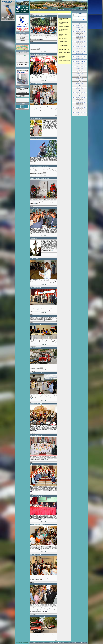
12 (73, 26)
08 (80, 26)
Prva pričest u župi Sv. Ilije (64, 51)
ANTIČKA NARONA (22, 35)
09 (79, 26)
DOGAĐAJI (52, 10)
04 (77, 28)
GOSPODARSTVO (72, 10)
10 (77, 26)
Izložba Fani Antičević (63, 38)
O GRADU (43, 10)
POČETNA (34, 10)
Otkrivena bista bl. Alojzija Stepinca (64, 47)
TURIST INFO (61, 10)
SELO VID (22, 39)
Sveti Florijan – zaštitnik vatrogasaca (63, 63)
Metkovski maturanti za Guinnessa (63, 23)
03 (79, 28)
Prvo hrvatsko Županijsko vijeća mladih (64, 30)
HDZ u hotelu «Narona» (63, 59)
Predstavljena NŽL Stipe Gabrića (63, 43)
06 (84, 26)
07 (82, 26)
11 (75, 26)
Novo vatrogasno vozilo (63, 45)
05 (86, 26)
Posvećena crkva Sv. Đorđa (64, 49)
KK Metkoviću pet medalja (64, 25)
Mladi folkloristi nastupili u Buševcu (64, 19)
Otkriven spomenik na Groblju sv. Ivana (64, 32)
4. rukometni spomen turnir (64, 21)
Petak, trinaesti (61, 37)
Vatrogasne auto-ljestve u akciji (65, 28)
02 (80, 28)
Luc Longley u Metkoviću (64, 26)
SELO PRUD (22, 40)
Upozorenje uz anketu (63, 41)
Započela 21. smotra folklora (64, 53)
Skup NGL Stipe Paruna (63, 40)
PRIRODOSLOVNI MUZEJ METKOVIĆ (22, 37)
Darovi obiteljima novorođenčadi (62, 57)
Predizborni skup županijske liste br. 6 (64, 55)
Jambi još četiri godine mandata (63, 35)
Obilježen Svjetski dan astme (64, 61)
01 (82, 28)
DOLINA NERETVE (22, 42)
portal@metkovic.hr (22, 107)
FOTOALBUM (83, 10)
